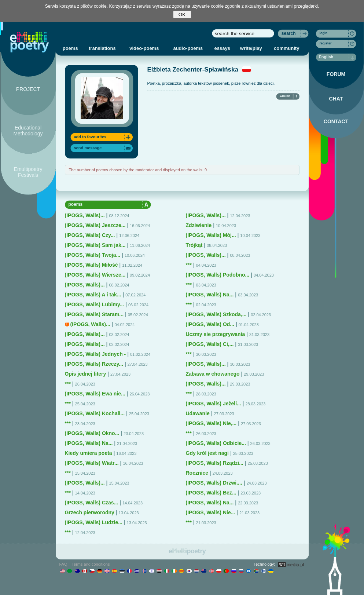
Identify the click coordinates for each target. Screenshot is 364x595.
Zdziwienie (199, 225)
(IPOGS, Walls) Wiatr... (92, 463)
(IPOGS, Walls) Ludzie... (94, 522)
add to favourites (90, 137)
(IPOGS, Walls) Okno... (92, 433)
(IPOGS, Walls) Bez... (211, 493)
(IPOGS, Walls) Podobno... (218, 275)
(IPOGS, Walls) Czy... (90, 235)
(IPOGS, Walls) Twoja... (93, 255)
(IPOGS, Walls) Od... (210, 324)
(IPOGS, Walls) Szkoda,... (216, 314)
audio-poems (188, 48)
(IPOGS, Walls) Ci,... (210, 344)
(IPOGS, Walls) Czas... (92, 503)
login (324, 33)
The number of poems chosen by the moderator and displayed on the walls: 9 (138, 170)
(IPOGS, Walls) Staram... (94, 314)
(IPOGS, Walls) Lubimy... (95, 304)
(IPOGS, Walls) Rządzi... (215, 463)
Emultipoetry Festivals (28, 172)
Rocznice (197, 473)
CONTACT (336, 121)
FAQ (63, 564)
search (289, 33)
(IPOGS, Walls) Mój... (211, 235)
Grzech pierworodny (90, 512)
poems (70, 48)
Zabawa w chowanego (213, 374)
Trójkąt (194, 245)
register (326, 43)
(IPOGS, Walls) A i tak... (93, 295)
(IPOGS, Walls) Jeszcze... (95, 225)
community (286, 48)
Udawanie (198, 413)
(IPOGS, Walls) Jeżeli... (214, 404)
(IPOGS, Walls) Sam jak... (95, 245)
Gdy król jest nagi (207, 453)
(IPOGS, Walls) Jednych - (95, 354)
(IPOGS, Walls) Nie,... (211, 423)
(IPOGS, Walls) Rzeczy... (94, 364)
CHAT (336, 99)
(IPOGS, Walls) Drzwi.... (214, 483)
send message (88, 148)
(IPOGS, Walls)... (85, 215)
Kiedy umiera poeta (89, 453)
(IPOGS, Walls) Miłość (91, 265)
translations (102, 48)
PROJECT (28, 89)
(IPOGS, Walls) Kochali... (95, 413)
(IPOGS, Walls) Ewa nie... (95, 394)
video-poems (144, 48)
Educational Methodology (28, 131)
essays (222, 48)
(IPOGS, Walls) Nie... (211, 512)
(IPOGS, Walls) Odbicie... (216, 443)
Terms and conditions (91, 564)
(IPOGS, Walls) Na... (89, 443)
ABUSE (285, 96)
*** (68, 384)
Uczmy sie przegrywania (216, 334)
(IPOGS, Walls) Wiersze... (95, 275)
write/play (251, 48)
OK (182, 14)
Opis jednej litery (86, 374)
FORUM (336, 74)
